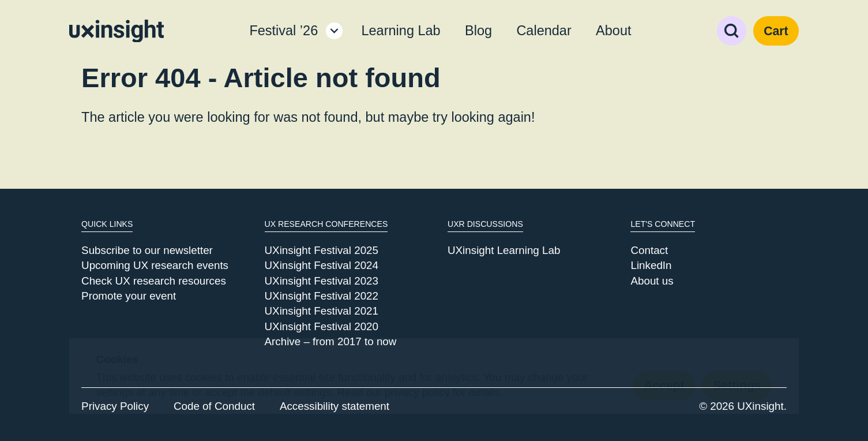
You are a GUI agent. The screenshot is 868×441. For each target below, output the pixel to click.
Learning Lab (401, 31)
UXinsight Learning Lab (504, 250)
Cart (776, 31)
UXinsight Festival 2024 (322, 265)
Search (732, 31)
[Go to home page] (117, 31)
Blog (478, 31)
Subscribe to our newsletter (147, 250)
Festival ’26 (283, 31)
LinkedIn (651, 265)
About (613, 31)
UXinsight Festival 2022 (322, 296)
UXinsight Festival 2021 (322, 311)
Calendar (544, 31)
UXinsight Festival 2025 (322, 250)
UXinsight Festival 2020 (322, 326)
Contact (649, 250)
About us (652, 281)
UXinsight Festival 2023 (322, 281)
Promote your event (129, 296)
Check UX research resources (154, 281)
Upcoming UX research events (155, 265)
